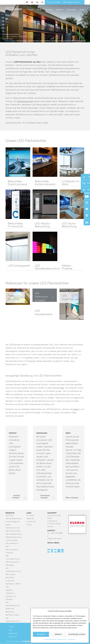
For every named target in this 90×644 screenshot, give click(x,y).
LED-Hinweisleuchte (12, 562)
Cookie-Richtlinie (50, 640)
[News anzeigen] (73, 498)
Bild (62, 388)
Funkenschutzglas (12, 540)
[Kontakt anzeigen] (17, 497)
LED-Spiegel (10, 565)
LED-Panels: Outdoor (13, 615)
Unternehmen (31, 522)
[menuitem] (27, 2)
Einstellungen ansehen (77, 634)
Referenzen (30, 519)
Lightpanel (9, 590)
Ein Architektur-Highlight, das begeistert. (18, 38)
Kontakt (76, 409)
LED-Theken (10, 516)
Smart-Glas (9, 553)
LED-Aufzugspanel (19, 266)
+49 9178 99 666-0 (55, 2)
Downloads (30, 516)
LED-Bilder (9, 599)
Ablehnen (58, 634)
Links (29, 513)
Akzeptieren (41, 634)
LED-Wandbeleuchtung (13, 534)
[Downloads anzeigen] (45, 497)
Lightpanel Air (10, 593)
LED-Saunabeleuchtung (13, 519)
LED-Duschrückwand (13, 528)
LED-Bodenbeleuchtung (14, 537)
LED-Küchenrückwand (13, 531)
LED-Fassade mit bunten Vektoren (11, 34)
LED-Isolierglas (10, 575)
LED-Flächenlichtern (25, 102)
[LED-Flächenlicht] (22, 9)
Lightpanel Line (11, 596)
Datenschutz (62, 640)
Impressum (72, 640)
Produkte (10, 513)
